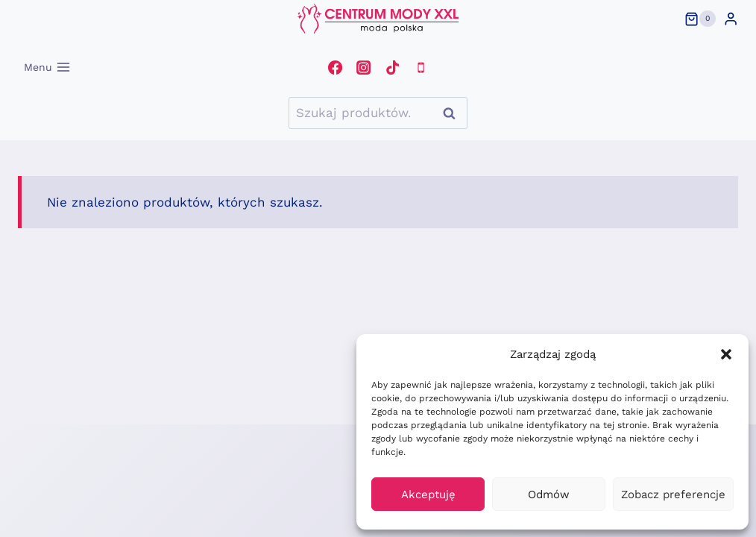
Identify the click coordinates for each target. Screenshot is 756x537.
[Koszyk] (700, 19)
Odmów (549, 494)
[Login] (731, 19)
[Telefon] (420, 67)
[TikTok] (392, 67)
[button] (726, 354)
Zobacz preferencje (673, 494)
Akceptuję (428, 494)
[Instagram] (364, 67)
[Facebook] (335, 67)
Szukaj (453, 113)
